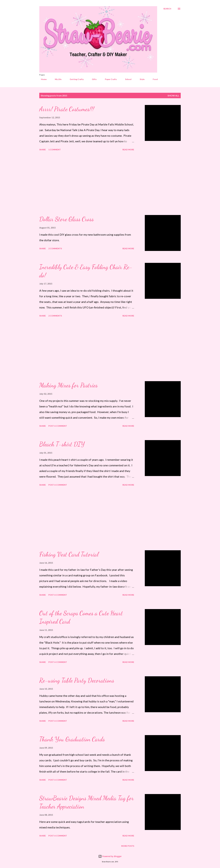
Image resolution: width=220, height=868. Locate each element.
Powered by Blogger (110, 856)
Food (154, 79)
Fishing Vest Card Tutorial (69, 554)
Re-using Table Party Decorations (77, 680)
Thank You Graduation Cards (72, 739)
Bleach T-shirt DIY (62, 444)
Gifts (93, 79)
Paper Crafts (109, 79)
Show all (173, 96)
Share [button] (43, 150)
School (127, 79)
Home (42, 79)
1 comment (55, 150)
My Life (56, 79)
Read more (128, 150)
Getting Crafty (75, 79)
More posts (128, 846)
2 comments (55, 248)
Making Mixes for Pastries (68, 385)
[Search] (167, 9)
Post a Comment (58, 426)
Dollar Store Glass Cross (67, 219)
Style (140, 79)
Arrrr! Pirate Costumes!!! (67, 109)
